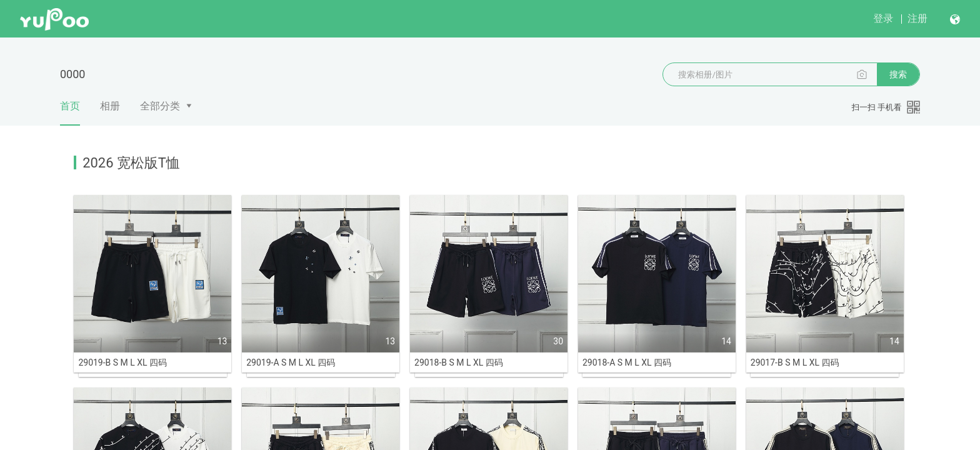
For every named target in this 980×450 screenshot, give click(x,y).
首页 (70, 112)
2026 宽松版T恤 (131, 163)
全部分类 (160, 106)
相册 (110, 106)
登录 (883, 18)
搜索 (898, 74)
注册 (917, 18)
